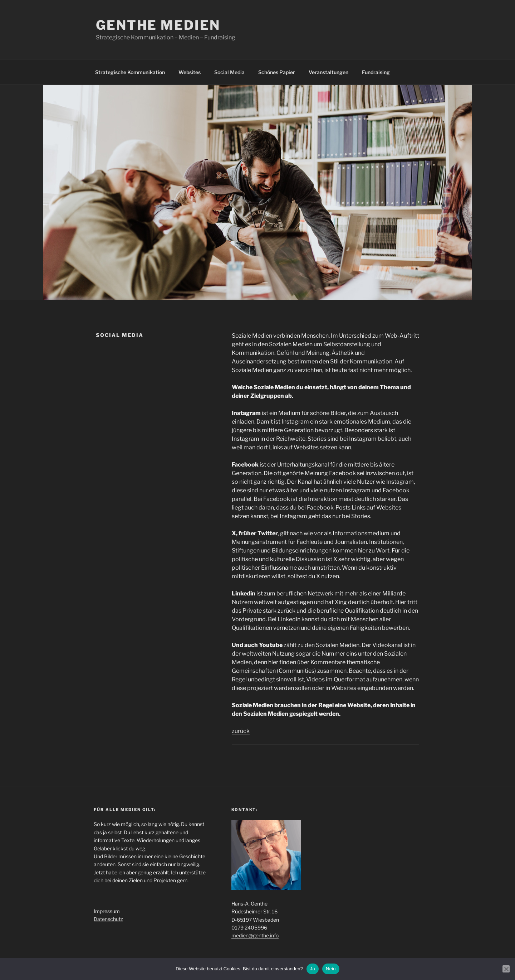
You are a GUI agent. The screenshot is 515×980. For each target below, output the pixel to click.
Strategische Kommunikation (130, 72)
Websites (190, 72)
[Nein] (506, 969)
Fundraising (376, 72)
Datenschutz (108, 919)
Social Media (229, 72)
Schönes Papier (277, 72)
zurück (241, 731)
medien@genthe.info (255, 935)
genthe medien (158, 25)
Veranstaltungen (328, 72)
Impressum (107, 911)
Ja (313, 969)
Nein (331, 969)
